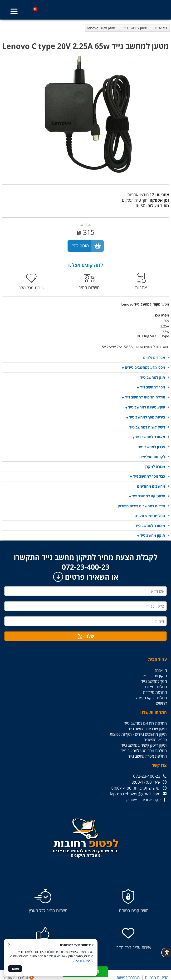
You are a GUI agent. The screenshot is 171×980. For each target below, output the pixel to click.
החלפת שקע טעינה (150, 516)
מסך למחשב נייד (152, 387)
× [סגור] (9, 944)
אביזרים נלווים (154, 357)
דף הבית (161, 28)
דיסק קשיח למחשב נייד (147, 427)
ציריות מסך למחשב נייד (147, 417)
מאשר (15, 969)
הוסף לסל (80, 246)
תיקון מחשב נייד (153, 535)
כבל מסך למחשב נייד (149, 476)
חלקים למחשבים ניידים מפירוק (141, 506)
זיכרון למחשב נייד (152, 447)
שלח (86, 636)
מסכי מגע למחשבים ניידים (145, 367)
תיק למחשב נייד (153, 377)
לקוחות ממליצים (152, 457)
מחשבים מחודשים (151, 486)
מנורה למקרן (155, 466)
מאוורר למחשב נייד (150, 437)
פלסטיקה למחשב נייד (149, 496)
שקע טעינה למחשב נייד (147, 407)
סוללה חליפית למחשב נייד (145, 397)
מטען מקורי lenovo (101, 28)
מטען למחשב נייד (135, 28)
